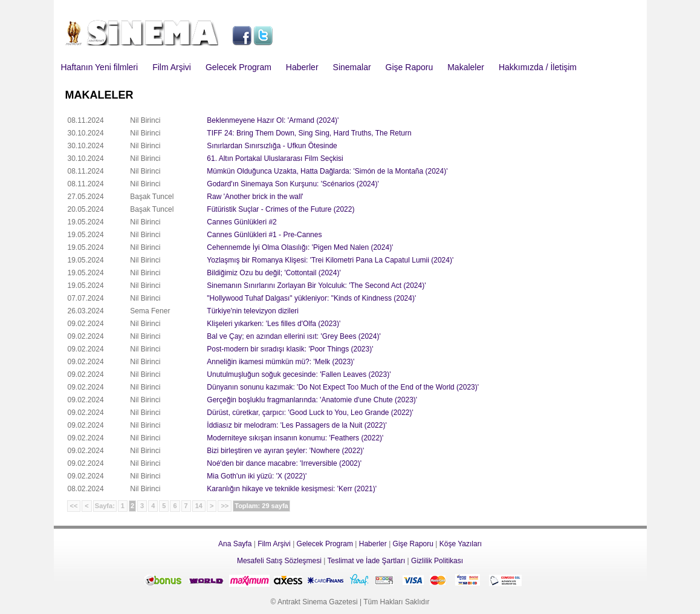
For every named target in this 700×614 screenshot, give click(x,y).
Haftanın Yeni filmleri (100, 67)
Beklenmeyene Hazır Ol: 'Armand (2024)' (273, 120)
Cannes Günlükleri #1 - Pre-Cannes (264, 235)
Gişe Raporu (410, 67)
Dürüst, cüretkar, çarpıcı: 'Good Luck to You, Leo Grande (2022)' (310, 413)
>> (225, 506)
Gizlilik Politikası (437, 561)
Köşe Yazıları (461, 544)
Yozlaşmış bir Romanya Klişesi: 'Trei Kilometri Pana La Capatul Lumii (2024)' (330, 260)
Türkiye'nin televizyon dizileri (253, 311)
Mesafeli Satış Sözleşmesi (279, 561)
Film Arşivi (172, 67)
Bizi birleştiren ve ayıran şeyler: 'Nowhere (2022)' (285, 451)
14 (199, 506)
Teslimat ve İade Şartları (367, 561)
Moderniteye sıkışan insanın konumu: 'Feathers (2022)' (295, 438)
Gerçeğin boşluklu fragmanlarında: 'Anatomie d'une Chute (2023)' (312, 400)
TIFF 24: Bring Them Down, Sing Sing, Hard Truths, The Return (309, 133)
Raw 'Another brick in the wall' (255, 197)
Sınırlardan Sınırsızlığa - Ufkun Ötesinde (272, 146)
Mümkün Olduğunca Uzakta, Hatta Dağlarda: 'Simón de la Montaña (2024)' (327, 171)
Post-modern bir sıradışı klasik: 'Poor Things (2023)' (290, 349)
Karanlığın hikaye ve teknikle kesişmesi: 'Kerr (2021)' (292, 489)
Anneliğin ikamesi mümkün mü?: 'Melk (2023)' (280, 362)
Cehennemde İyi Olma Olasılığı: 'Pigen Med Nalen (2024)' (300, 247)
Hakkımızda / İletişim (538, 67)
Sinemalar (352, 67)
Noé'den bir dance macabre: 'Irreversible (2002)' (284, 463)
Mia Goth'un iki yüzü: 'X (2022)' (257, 476)
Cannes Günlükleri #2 (241, 222)
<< (74, 506)
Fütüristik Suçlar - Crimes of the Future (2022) (280, 209)
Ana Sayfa (235, 544)
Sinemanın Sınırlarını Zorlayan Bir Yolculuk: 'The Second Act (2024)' (316, 286)
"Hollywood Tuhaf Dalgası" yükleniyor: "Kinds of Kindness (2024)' (311, 298)
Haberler (302, 67)
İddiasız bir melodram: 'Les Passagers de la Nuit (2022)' (297, 425)
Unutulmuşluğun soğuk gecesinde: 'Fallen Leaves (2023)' (299, 374)
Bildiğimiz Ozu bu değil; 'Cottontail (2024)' (274, 273)
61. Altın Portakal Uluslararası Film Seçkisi (275, 158)
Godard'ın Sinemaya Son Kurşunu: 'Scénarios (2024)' (293, 184)
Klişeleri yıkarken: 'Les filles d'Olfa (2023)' (274, 324)
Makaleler (466, 67)
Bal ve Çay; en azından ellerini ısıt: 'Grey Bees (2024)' (293, 336)
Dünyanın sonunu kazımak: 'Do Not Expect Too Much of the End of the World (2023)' (343, 387)
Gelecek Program (238, 67)
